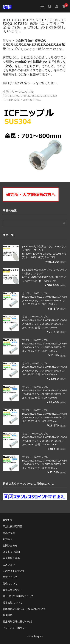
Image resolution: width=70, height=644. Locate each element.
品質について (10, 577)
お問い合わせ (10, 546)
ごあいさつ (9, 565)
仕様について (10, 584)
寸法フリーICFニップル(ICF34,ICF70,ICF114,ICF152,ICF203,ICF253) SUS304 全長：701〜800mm (30, 96)
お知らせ (8, 539)
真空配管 (8, 520)
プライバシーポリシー (15, 628)
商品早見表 (9, 533)
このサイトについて (14, 571)
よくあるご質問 (11, 552)
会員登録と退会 (11, 558)
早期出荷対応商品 (13, 527)
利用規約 (8, 615)
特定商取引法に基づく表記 (17, 622)
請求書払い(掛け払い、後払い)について (24, 609)
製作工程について (13, 590)
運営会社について (13, 603)
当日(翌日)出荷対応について (18, 596)
